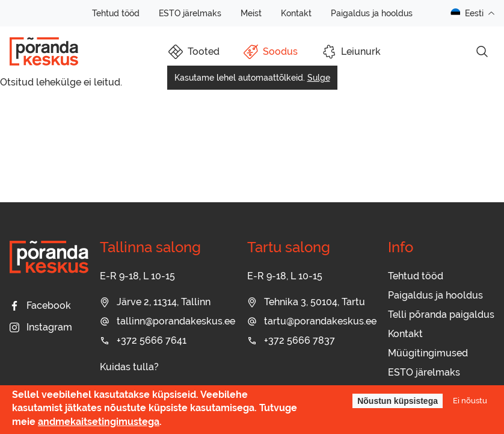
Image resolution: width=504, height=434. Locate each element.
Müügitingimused (428, 353)
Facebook (40, 305)
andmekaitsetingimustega (99, 422)
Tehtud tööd (116, 13)
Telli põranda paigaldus (441, 315)
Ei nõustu (470, 401)
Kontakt (296, 13)
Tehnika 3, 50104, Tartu (306, 302)
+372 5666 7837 (291, 340)
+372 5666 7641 (143, 340)
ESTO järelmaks (190, 13)
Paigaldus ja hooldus (372, 13)
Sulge (319, 78)
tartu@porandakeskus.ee (312, 321)
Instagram (41, 327)
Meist (251, 13)
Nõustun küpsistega (398, 401)
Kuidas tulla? (129, 367)
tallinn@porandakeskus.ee (167, 321)
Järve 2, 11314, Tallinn (155, 302)
